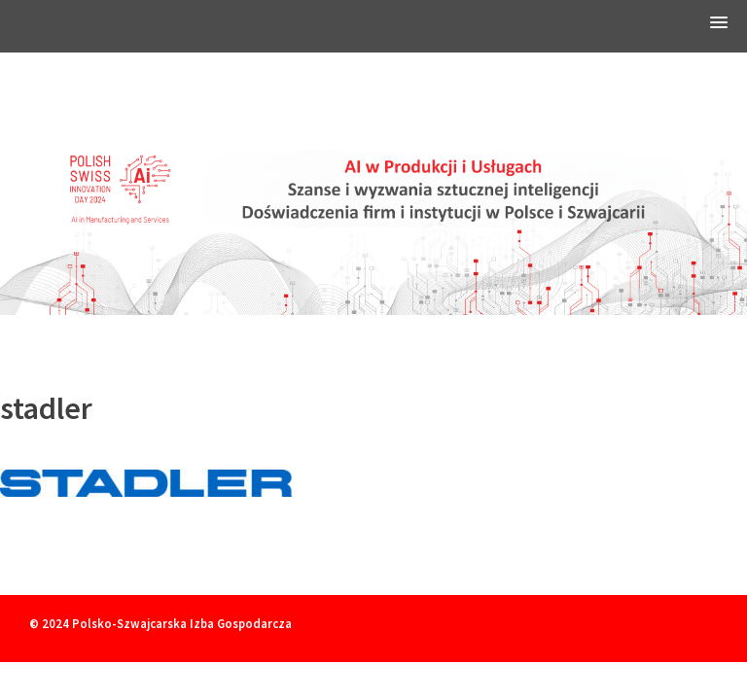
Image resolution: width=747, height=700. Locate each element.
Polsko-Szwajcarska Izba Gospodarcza (182, 623)
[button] (719, 26)
